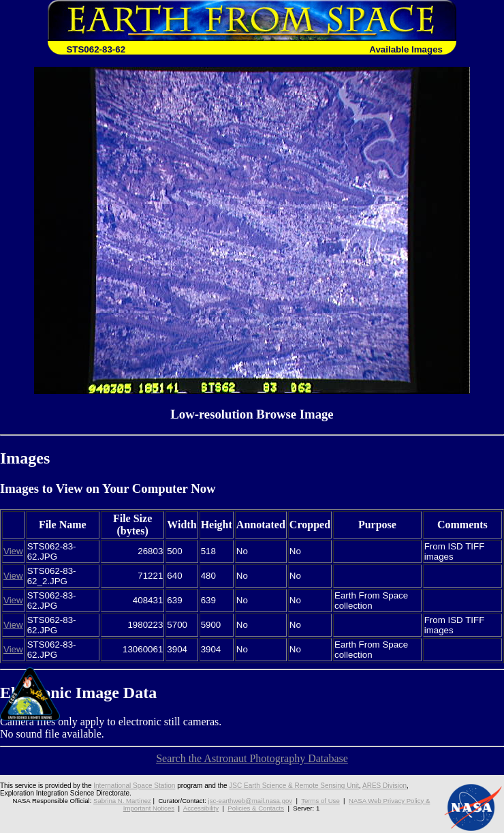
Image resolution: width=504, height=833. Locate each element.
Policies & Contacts (256, 808)
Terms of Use (320, 801)
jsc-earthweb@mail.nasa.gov (251, 801)
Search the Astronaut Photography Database (252, 758)
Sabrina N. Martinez (122, 801)
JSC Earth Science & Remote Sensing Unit (294, 786)
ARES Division (384, 786)
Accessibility (201, 808)
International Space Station (134, 786)
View (13, 551)
